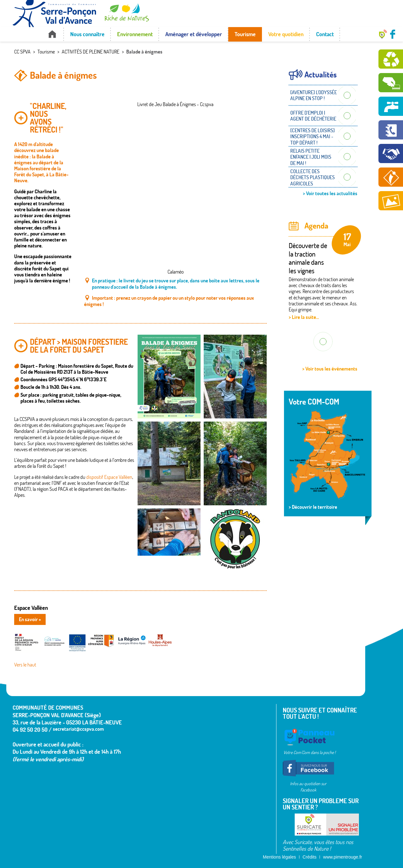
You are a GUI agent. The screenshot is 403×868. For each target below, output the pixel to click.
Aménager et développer (194, 34)
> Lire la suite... (304, 317)
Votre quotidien (286, 34)
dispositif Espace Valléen (109, 477)
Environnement (135, 34)
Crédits (309, 857)
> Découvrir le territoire (313, 507)
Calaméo (176, 272)
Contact (325, 34)
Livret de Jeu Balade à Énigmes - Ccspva (175, 104)
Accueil (52, 34)
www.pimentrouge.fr (343, 857)
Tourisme (245, 34)
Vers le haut (25, 665)
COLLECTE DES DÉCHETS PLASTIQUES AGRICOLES (312, 177)
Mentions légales (279, 857)
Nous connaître (87, 34)
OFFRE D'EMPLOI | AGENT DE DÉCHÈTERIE (313, 116)
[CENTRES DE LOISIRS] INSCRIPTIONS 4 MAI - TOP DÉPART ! (312, 136)
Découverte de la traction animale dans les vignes (308, 258)
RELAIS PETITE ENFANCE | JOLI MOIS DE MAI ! (311, 157)
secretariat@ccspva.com (78, 729)
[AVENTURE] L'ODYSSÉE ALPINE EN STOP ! (314, 95)
